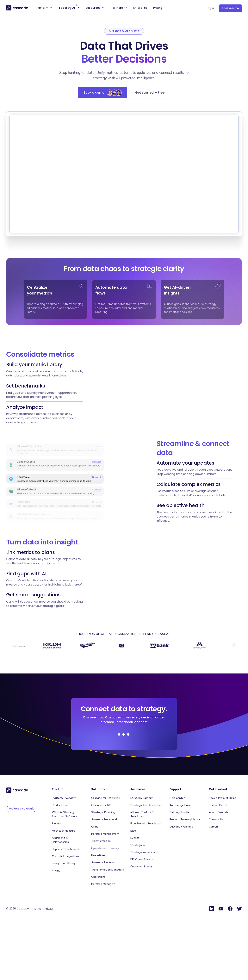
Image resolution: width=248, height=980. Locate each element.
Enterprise (140, 8)
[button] (45, 8)
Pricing (158, 8)
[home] (17, 8)
